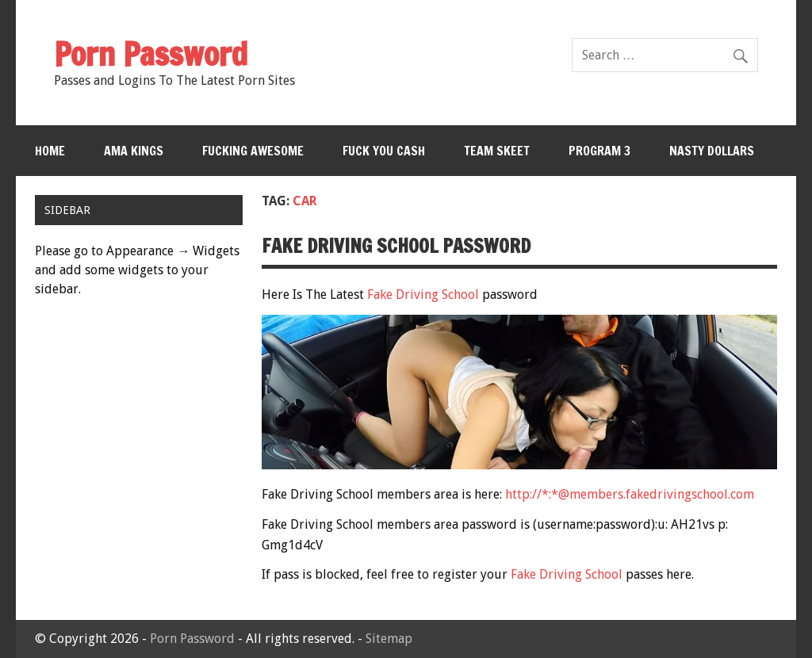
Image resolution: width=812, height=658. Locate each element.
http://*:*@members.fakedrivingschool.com (630, 494)
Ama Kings (134, 151)
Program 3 (599, 151)
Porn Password (192, 639)
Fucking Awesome (253, 151)
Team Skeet (497, 151)
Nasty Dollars (712, 151)
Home (50, 151)
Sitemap (389, 639)
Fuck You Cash (384, 151)
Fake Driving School (423, 295)
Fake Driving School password (396, 246)
